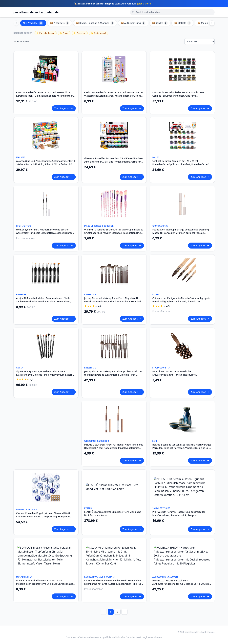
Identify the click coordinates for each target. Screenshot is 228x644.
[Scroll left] (16, 23)
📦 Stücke (160, 23)
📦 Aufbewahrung (133, 23)
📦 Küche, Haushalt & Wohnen (95, 23)
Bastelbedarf (98, 33)
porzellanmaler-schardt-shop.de (36, 12)
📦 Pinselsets (60, 23)
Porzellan (80, 33)
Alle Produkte (33, 23)
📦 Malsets (183, 23)
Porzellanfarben (46, 33)
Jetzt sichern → (145, 4)
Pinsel (64, 33)
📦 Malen (205, 23)
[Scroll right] (212, 23)
